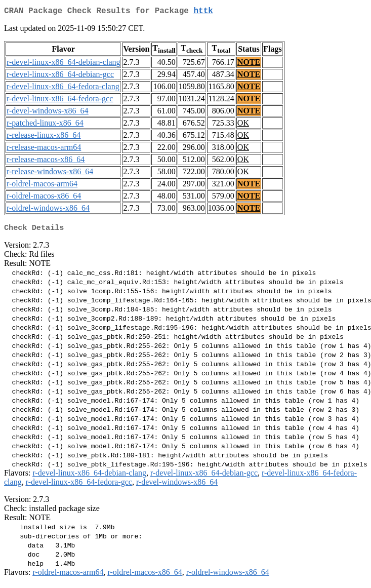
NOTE (249, 64)
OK (243, 125)
